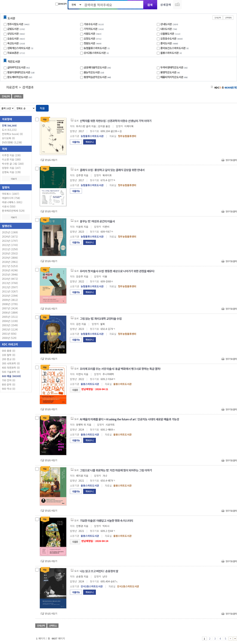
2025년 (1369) (10, 232)
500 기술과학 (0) (11, 372)
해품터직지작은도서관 (174, 77)
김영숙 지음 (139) (11, 172)
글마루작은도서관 (19, 67)
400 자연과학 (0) (11, 368)
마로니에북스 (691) (12, 202)
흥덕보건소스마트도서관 (173, 48)
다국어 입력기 (177, 5)
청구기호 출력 (231, 160)
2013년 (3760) (10, 283)
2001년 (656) (9, 334)
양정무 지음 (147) (11, 168)
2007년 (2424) (10, 308)
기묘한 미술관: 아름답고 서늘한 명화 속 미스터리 (106, 520)
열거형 (227, 108)
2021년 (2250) (10, 249)
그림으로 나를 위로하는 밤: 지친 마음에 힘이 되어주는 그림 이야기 (116, 470)
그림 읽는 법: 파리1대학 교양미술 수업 (101, 318)
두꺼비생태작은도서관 (174, 67)
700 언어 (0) (9, 380)
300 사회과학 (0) (11, 363)
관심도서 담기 (174, 97)
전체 (9, 125)
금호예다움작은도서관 (98, 67)
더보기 (16, 179)
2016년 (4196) (10, 270)
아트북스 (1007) (11, 194)
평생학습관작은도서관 (98, 77)
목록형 (232, 108)
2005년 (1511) (10, 317)
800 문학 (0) (9, 384)
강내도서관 (166, 24)
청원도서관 (89, 43)
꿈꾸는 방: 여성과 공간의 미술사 (97, 221)
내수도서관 (166, 29)
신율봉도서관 (167, 34)
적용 (42, 108)
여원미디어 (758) (11, 198)
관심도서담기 (51, 160)
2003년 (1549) (10, 325)
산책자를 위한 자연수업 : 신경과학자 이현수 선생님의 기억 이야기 (116, 121)
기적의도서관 (91, 29)
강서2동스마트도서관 (95, 53)
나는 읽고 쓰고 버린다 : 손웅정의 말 (99, 571)
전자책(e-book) (12, 134)
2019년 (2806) (10, 258)
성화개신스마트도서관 (19, 48)
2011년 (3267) (10, 291)
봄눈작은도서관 (94, 72)
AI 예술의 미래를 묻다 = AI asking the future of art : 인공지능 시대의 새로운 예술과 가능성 (129, 419)
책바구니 (90, 142)
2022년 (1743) (10, 245)
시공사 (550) (9, 206)
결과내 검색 (61, 4)
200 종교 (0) (9, 359)
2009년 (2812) (10, 300)
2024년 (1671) (10, 236)
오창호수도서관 (168, 38)
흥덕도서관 (166, 43)
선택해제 (228, 18)
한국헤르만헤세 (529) (13, 211)
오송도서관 (13, 38)
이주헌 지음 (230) (11, 155)
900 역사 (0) (9, 389)
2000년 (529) (9, 338)
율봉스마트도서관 (170, 53)
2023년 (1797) (10, 241)
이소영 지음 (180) (11, 159)
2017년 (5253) (10, 266)
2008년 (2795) (10, 304)
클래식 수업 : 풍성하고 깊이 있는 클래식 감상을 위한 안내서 (112, 170)
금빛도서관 (13, 29)
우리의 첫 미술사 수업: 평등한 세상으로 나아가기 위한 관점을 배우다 (117, 271)
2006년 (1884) (10, 312)
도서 (9, 130)
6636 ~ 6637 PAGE (235, 639)
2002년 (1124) (10, 329)
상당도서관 (13, 34)
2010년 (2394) (10, 296)
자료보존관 (13, 53)
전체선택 (218, 18)
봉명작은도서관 (170, 72)
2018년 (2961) (10, 262)
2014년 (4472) (10, 279)
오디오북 (8, 138)
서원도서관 (89, 34)
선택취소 (18, 96)
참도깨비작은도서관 (20, 77)
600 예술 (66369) (11, 376)
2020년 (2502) (10, 253)
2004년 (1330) (10, 321)
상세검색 (166, 5)
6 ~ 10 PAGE (230, 639)
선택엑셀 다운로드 (225, 97)
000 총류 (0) (9, 351)
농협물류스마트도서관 (95, 48)
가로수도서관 (91, 24)
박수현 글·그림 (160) (13, 164)
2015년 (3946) (10, 274)
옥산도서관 (13, 43)
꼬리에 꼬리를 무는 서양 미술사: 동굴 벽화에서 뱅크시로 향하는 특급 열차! (120, 369)
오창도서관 (89, 38)
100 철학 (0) (9, 355)
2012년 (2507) (10, 287)
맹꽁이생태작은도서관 (21, 72)
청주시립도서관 (15, 24)
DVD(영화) (12, 142)
